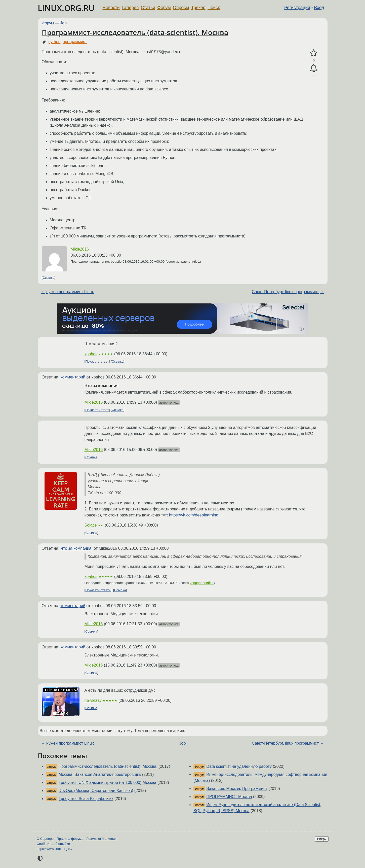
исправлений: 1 (202, 583)
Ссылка (48, 278)
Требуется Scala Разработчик (86, 799)
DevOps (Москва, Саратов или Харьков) (96, 791)
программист (75, 42)
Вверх (322, 839)
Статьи (148, 8)
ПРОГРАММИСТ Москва (229, 797)
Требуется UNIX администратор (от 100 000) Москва (107, 783)
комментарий (73, 377)
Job (63, 23)
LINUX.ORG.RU (66, 8)
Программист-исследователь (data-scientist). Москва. (108, 766)
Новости (111, 8)
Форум (164, 8)
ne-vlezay (93, 700)
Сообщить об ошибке (53, 844)
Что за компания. (76, 548)
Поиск (214, 8)
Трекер (198, 8)
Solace (91, 525)
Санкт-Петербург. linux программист (285, 292)
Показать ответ (97, 361)
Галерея (130, 8)
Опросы (181, 8)
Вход (319, 8)
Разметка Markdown (102, 839)
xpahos (91, 354)
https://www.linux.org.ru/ (54, 849)
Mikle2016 (80, 249)
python (54, 42)
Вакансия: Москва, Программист (237, 789)
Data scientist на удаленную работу (239, 766)
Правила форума (70, 839)
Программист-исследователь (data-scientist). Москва (135, 32)
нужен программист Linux (70, 292)
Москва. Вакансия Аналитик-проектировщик (100, 774)
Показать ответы (98, 590)
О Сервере (45, 839)
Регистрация (297, 8)
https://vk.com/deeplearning (194, 515)
